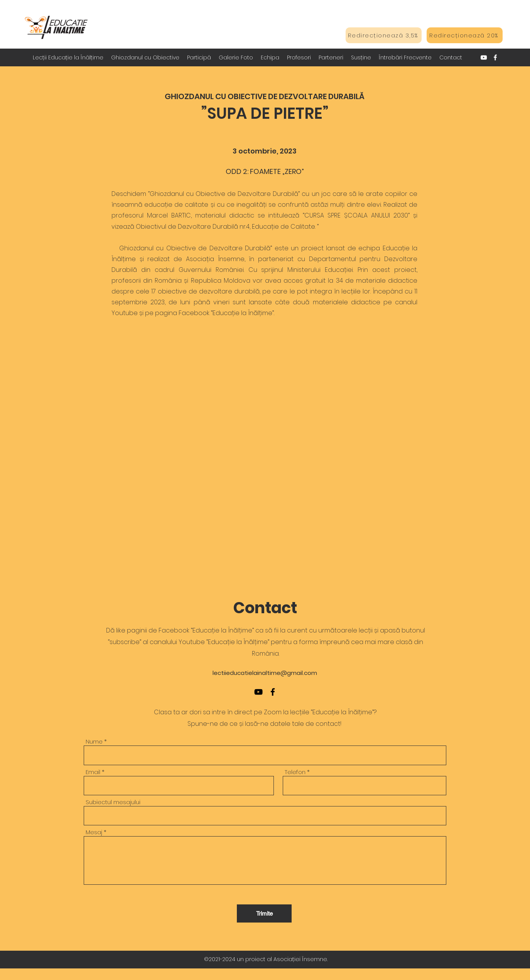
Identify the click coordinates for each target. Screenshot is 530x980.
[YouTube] (484, 57)
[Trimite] (264, 913)
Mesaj (94, 832)
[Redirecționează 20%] (465, 35)
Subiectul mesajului (113, 802)
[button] (145, 57)
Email (93, 772)
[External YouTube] (265, 437)
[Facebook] (495, 57)
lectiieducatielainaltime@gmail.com (265, 673)
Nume (94, 741)
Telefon (295, 772)
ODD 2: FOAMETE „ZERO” (265, 171)
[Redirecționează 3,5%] (384, 35)
